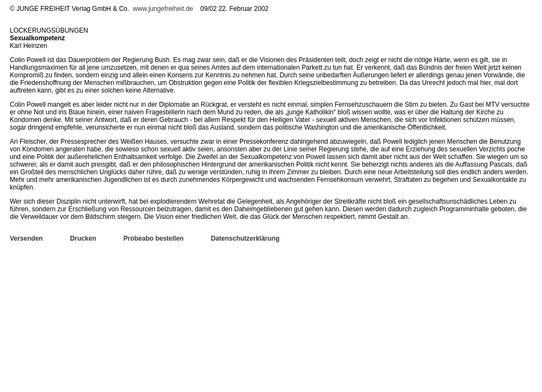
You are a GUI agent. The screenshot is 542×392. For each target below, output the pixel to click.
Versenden (26, 238)
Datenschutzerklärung (245, 238)
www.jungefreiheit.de (163, 9)
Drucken (83, 238)
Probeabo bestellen (154, 238)
